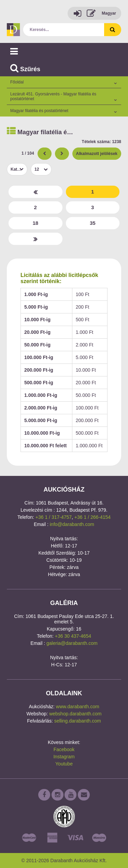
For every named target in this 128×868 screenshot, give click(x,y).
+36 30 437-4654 (73, 636)
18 (35, 223)
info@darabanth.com (72, 524)
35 (93, 223)
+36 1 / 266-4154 (93, 517)
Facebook (64, 749)
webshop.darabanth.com (75, 714)
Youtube (64, 764)
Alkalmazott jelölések (97, 154)
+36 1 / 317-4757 (54, 517)
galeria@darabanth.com (72, 643)
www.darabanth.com (78, 707)
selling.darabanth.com (78, 721)
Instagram (64, 757)
